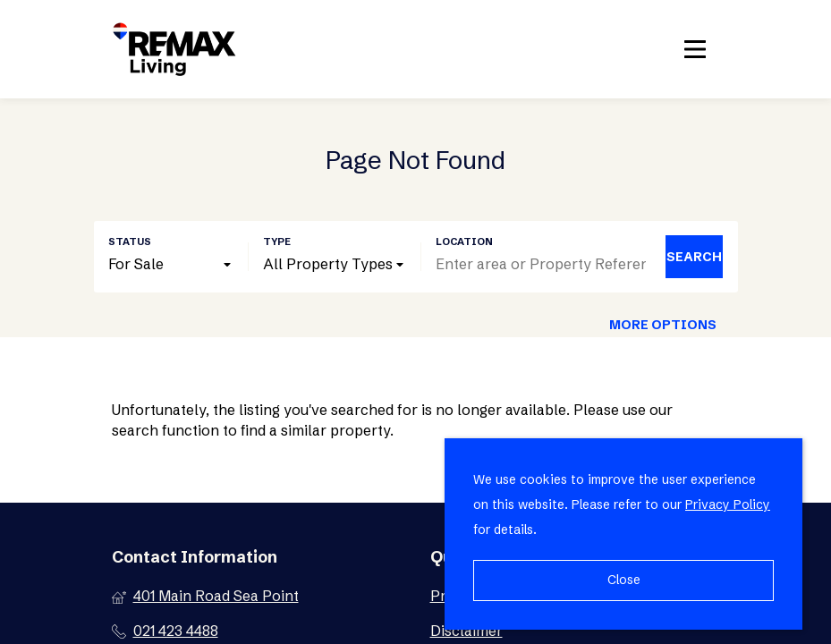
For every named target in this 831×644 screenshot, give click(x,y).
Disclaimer (466, 631)
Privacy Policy (728, 504)
